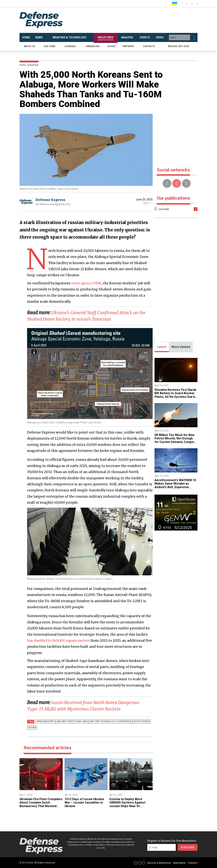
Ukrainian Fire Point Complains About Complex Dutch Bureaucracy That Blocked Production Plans (38, 804)
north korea (140, 721)
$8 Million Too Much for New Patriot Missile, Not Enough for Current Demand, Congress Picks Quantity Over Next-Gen (175, 442)
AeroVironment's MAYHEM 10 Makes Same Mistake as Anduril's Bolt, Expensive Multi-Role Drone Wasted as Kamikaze (176, 487)
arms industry (45, 721)
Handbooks (93, 46)
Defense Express (51, 200)
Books (112, 46)
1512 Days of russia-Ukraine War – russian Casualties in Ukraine (85, 803)
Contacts (149, 46)
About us (29, 46)
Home (23, 65)
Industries (33, 65)
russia (32, 728)
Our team (49, 46)
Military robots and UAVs (71, 721)
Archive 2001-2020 (179, 46)
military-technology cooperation (109, 721)
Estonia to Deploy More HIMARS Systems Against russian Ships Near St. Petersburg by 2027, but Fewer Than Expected (128, 806)
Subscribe (188, 847)
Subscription (179, 863)
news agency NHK (86, 283)
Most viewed (181, 347)
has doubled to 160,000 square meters (59, 640)
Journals (70, 46)
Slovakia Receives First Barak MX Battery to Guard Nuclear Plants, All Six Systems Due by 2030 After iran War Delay (176, 395)
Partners (128, 46)
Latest (162, 347)
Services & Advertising (159, 863)
